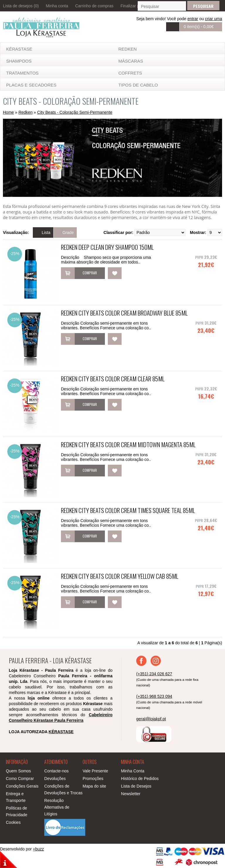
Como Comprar (20, 779)
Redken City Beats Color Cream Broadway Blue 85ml (124, 313)
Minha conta (57, 6)
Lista (46, 232)
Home (8, 112)
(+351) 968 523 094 (154, 696)
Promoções (93, 779)
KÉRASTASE (19, 49)
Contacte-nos (56, 771)
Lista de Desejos (136, 786)
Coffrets (130, 73)
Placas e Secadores (31, 85)
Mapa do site (94, 786)
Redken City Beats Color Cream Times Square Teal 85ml (128, 510)
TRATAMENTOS (22, 73)
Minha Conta (133, 771)
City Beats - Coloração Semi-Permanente (75, 112)
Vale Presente (95, 771)
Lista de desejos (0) (21, 6)
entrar (193, 19)
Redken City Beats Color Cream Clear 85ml (113, 379)
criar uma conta (214, 21)
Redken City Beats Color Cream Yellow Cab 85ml (120, 576)
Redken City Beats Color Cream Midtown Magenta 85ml (128, 444)
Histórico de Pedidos (140, 779)
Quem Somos (18, 771)
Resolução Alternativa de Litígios (57, 807)
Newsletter (131, 794)
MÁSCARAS (131, 61)
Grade (68, 232)
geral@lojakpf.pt (151, 719)
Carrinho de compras (94, 6)
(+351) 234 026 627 (154, 674)
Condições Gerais (22, 786)
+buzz (38, 849)
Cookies (13, 822)
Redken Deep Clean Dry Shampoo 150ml (107, 247)
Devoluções (55, 779)
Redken (128, 49)
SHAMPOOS (19, 61)
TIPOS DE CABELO (138, 85)
